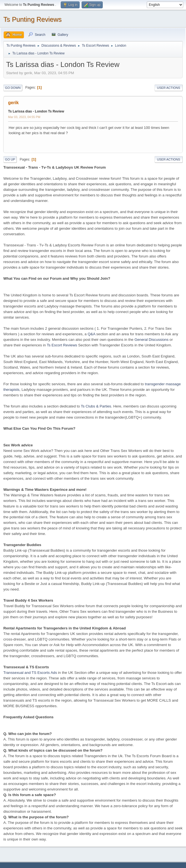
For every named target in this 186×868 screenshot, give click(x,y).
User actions (169, 88)
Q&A (91, 334)
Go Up (10, 159)
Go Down (13, 88)
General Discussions (151, 340)
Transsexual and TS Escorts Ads (30, 673)
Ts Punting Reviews (32, 19)
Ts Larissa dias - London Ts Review (36, 111)
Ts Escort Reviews (62, 345)
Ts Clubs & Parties (96, 406)
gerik (13, 103)
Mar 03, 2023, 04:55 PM (24, 117)
